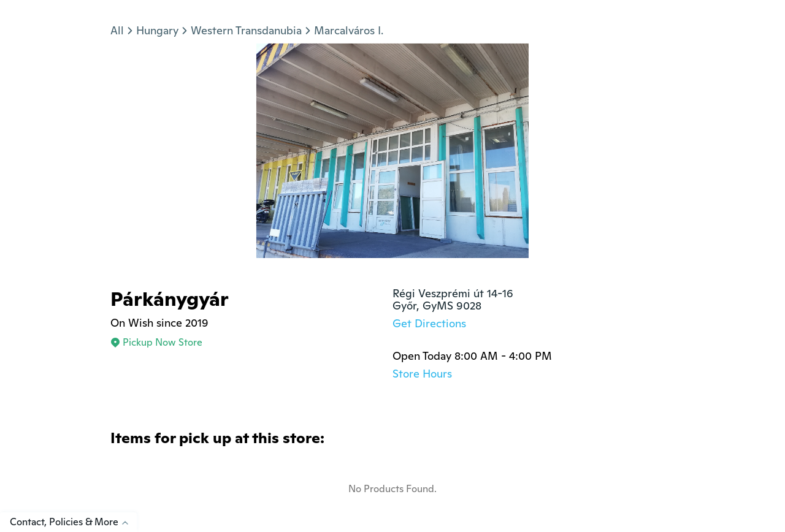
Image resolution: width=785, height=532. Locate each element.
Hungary (157, 30)
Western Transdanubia (246, 30)
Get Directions (429, 323)
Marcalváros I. (349, 30)
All (117, 30)
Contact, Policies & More (73, 522)
